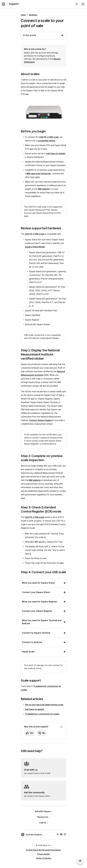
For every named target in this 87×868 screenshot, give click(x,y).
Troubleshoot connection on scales (42, 714)
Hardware (33, 15)
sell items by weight (56, 154)
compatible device (46, 141)
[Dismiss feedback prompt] (61, 727)
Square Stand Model (35, 247)
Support (14, 4)
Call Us (43, 823)
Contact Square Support (41, 420)
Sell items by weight (35, 709)
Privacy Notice (44, 854)
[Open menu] (83, 4)
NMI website (44, 189)
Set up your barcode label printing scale (44, 705)
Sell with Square (44, 811)
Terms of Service (43, 858)
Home (23, 15)
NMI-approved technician (39, 174)
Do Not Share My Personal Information (43, 850)
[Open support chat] (80, 861)
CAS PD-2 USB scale (49, 137)
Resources (44, 817)
